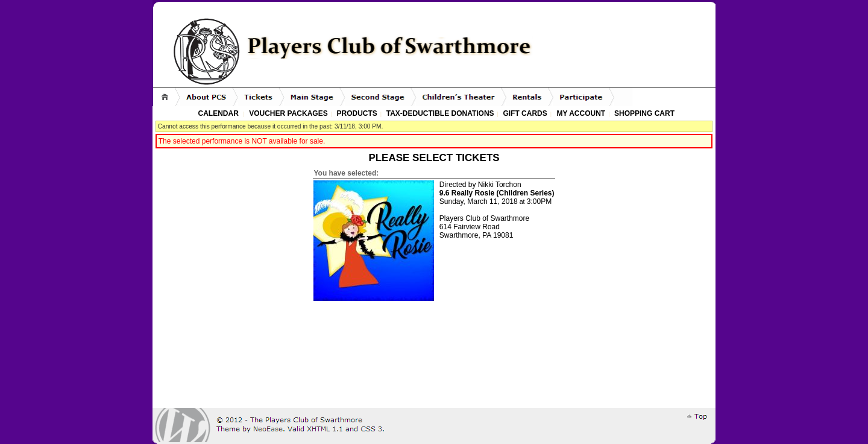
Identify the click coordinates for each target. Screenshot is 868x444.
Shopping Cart (644, 113)
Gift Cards (525, 113)
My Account (580, 113)
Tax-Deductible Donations (440, 113)
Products (357, 113)
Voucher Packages (288, 113)
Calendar (219, 113)
